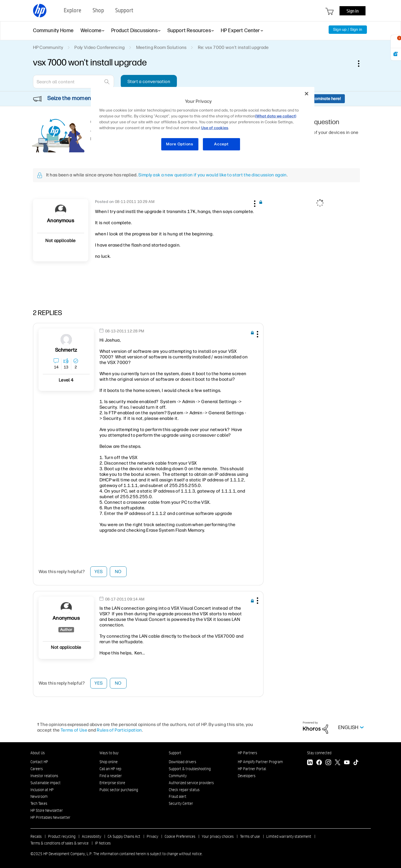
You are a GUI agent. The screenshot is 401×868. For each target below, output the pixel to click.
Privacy (152, 836)
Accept (221, 144)
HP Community (48, 47)
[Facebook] (319, 763)
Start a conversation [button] (149, 81)
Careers (37, 769)
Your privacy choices (218, 836)
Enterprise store (112, 783)
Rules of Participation (119, 730)
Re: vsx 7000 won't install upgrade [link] (233, 47)
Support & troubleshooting (190, 769)
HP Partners (247, 753)
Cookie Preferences (180, 836)
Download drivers (182, 762)
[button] (254, 203)
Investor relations (44, 776)
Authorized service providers (191, 783)
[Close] (307, 94)
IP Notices (103, 843)
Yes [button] (99, 572)
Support (175, 753)
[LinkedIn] (310, 763)
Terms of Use (74, 730)
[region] (203, 122)
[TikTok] (356, 763)
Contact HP (39, 762)
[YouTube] (347, 763)
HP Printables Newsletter (50, 817)
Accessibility (92, 836)
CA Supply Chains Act (124, 836)
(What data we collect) (276, 116)
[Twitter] (338, 763)
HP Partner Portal (252, 769)
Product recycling (62, 836)
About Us (38, 753)
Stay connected (319, 753)
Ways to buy (109, 753)
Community (178, 776)
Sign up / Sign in (348, 29)
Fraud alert (178, 796)
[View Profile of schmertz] (66, 350)
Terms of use (250, 836)
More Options (180, 144)
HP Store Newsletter (47, 810)
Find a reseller (111, 776)
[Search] (73, 82)
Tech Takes (39, 803)
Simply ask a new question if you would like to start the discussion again (212, 175)
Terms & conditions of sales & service (60, 843)
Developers (247, 776)
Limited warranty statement (289, 836)
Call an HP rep (110, 769)
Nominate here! (326, 99)
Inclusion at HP (42, 790)
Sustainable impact (46, 783)
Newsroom (39, 796)
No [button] (118, 572)
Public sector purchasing (119, 790)
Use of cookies (215, 128)
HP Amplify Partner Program (260, 762)
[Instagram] (328, 763)
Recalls (36, 836)
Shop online (109, 762)
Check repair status (184, 790)
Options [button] (362, 63)
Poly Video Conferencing (99, 47)
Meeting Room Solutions (161, 47)
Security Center (181, 803)
